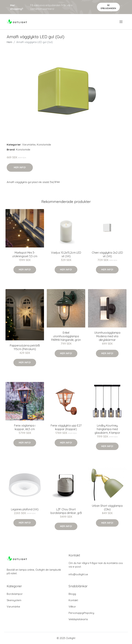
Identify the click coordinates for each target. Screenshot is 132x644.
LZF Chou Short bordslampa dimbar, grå (66, 511)
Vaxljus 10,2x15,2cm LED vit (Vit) (66, 254)
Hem (9, 42)
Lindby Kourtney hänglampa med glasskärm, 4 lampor (107, 429)
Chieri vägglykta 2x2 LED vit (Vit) (107, 254)
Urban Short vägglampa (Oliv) (107, 508)
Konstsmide (44, 145)
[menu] (121, 22)
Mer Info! (20, 167)
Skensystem (14, 600)
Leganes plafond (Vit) (25, 509)
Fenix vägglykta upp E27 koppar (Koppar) (66, 427)
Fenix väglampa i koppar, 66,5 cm (25, 427)
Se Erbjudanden (108, 7)
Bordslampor (15, 594)
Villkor (72, 607)
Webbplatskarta (78, 619)
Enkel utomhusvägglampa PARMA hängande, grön (66, 336)
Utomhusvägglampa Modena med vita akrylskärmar (107, 336)
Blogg (72, 594)
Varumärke (29, 145)
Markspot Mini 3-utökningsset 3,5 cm (25, 254)
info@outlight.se (78, 574)
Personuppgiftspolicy (81, 613)
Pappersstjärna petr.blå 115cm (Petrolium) (25, 347)
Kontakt (73, 600)
